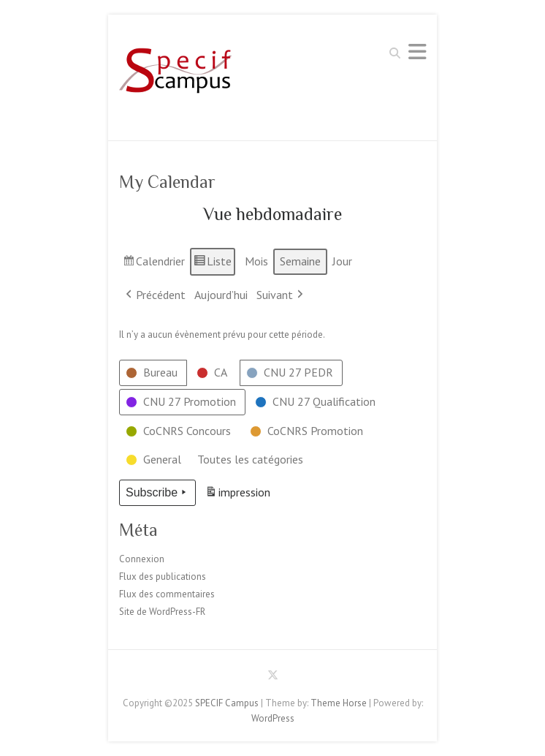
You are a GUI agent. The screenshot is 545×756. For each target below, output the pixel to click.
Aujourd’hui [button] (221, 295)
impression (237, 495)
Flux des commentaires (167, 594)
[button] (153, 373)
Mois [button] (256, 261)
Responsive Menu (417, 52)
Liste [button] (212, 264)
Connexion (142, 559)
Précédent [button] (154, 295)
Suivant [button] (281, 295)
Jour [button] (342, 261)
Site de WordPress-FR (162, 612)
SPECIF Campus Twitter (272, 678)
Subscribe (157, 493)
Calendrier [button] (153, 264)
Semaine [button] (300, 261)
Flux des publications (163, 577)
